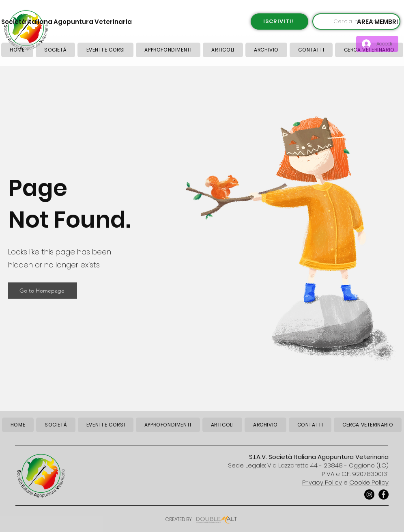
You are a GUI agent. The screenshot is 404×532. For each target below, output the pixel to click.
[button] (223, 50)
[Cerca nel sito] (356, 22)
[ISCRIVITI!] (279, 22)
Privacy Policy (322, 482)
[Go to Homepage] (43, 291)
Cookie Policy (369, 482)
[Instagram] (369, 494)
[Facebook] (384, 494)
